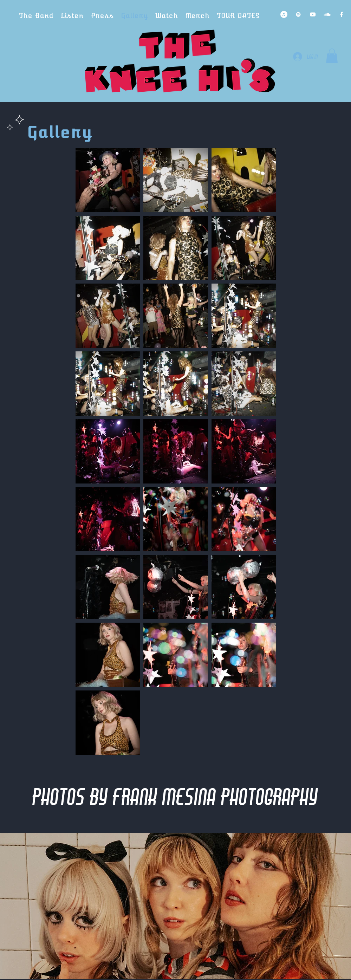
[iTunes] (284, 14)
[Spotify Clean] (298, 14)
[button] (332, 56)
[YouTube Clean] (313, 14)
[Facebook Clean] (342, 14)
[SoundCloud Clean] (327, 14)
